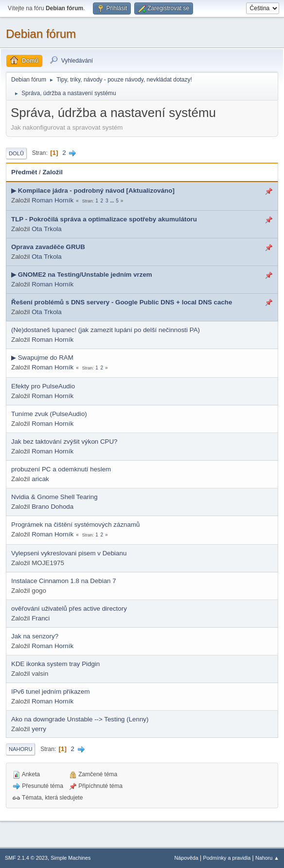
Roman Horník (53, 200)
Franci (41, 618)
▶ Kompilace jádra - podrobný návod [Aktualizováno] (93, 191)
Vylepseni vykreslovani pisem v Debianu (69, 553)
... (113, 201)
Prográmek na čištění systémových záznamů (75, 525)
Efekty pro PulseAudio (43, 386)
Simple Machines (71, 858)
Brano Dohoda (53, 507)
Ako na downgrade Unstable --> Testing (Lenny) (80, 719)
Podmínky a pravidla (227, 858)
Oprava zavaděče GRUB (48, 247)
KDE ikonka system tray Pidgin (55, 664)
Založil (52, 172)
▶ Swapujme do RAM (42, 358)
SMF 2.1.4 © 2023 (26, 858)
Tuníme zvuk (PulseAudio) (49, 414)
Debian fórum (41, 34)
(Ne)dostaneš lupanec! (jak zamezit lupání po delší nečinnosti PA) (106, 330)
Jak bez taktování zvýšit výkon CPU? (64, 442)
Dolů (16, 153)
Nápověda (186, 858)
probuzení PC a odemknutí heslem (61, 469)
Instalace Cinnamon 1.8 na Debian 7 (64, 581)
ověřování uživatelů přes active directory (69, 609)
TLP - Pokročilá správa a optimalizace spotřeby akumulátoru (104, 219)
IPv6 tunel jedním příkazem (51, 692)
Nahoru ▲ (267, 858)
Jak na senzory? (35, 636)
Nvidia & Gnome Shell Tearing (54, 497)
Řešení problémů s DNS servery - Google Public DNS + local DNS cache (122, 302)
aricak (40, 479)
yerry (39, 729)
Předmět (24, 172)
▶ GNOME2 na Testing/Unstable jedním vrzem (82, 275)
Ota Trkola (46, 229)
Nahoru (20, 749)
